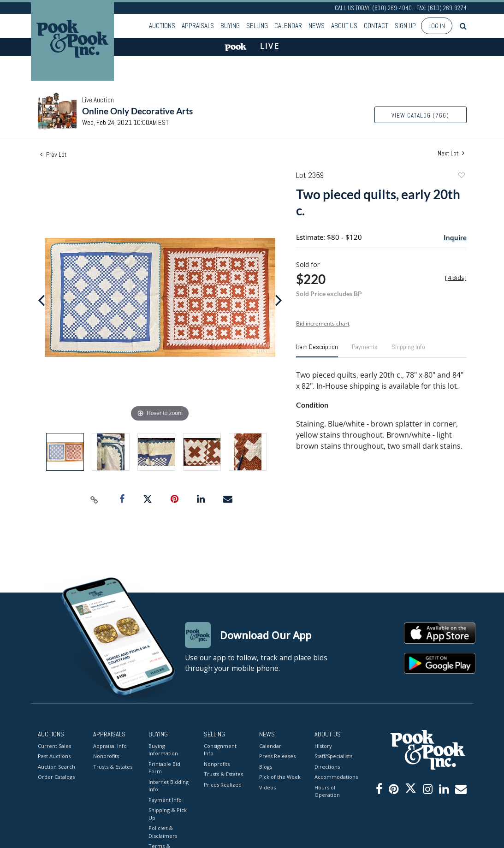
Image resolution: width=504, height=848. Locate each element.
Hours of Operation (327, 791)
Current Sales (54, 746)
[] (456, 278)
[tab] (317, 350)
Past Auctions (54, 756)
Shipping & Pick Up (168, 814)
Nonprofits (106, 756)
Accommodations (335, 777)
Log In (437, 26)
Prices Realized (223, 785)
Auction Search (56, 767)
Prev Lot (53, 154)
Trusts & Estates (113, 767)
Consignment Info (220, 750)
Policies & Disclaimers (163, 832)
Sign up (405, 26)
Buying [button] (230, 26)
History (323, 746)
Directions (327, 767)
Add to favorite (461, 176)
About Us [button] (344, 26)
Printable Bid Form (164, 768)
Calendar (288, 26)
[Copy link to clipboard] (94, 499)
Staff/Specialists (333, 756)
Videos (267, 787)
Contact (376, 26)
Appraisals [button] (198, 26)
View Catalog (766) (420, 116)
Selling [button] (257, 26)
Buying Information (163, 750)
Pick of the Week (280, 777)
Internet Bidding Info (169, 786)
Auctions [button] (162, 26)
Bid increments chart (323, 323)
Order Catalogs (56, 777)
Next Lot (451, 153)
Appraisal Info (110, 746)
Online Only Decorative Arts (137, 111)
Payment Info (165, 800)
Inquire (455, 237)
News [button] (317, 26)
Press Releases (277, 756)
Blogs (266, 767)
